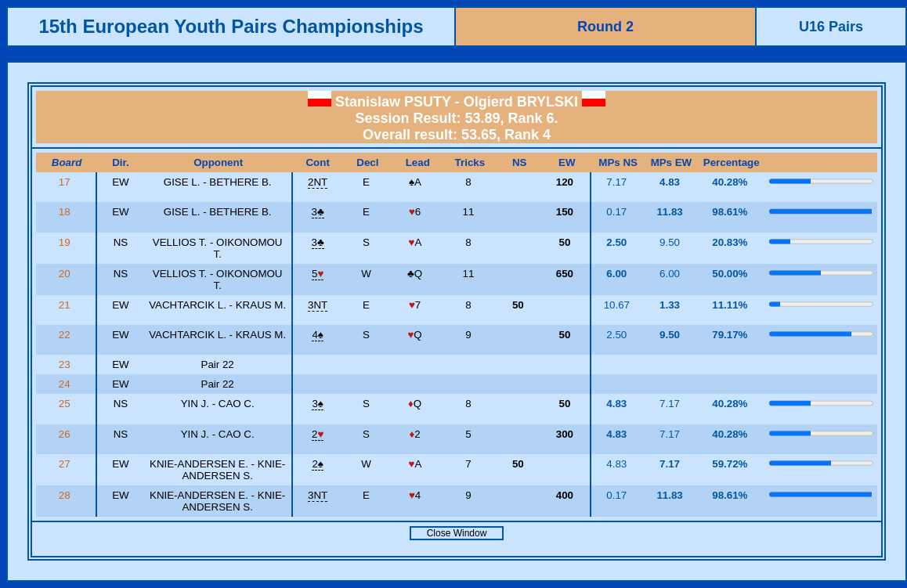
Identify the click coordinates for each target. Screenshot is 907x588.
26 (66, 434)
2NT (318, 182)
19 (66, 242)
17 (66, 182)
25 (66, 404)
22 (66, 335)
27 (66, 464)
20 (66, 274)
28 (66, 495)
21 (66, 305)
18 (66, 212)
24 (66, 384)
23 (66, 364)
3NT (318, 305)
